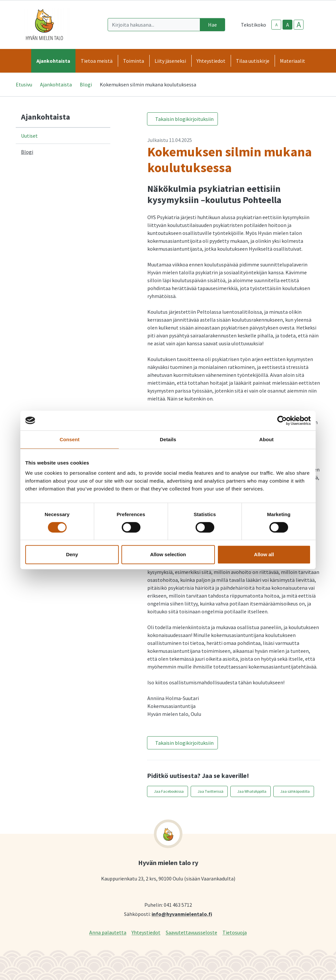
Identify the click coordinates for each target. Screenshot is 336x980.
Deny (72, 554)
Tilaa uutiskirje (253, 61)
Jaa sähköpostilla (295, 791)
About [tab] (266, 439)
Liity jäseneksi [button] (170, 61)
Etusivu (24, 84)
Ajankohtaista (56, 84)
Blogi (86, 84)
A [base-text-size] (288, 25)
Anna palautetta (108, 932)
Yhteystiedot (146, 932)
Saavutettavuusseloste (191, 932)
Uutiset (29, 136)
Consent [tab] (70, 439)
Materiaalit (293, 61)
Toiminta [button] (134, 61)
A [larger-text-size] (299, 25)
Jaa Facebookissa (169, 791)
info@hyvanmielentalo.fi (182, 914)
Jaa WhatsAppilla (252, 791)
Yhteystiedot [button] (211, 61)
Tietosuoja (235, 932)
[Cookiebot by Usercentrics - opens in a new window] (282, 421)
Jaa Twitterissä (210, 791)
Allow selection (168, 554)
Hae (212, 25)
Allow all (264, 554)
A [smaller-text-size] (276, 25)
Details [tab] (168, 439)
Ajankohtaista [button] (53, 61)
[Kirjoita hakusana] (154, 25)
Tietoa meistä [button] (97, 61)
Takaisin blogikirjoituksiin (184, 119)
